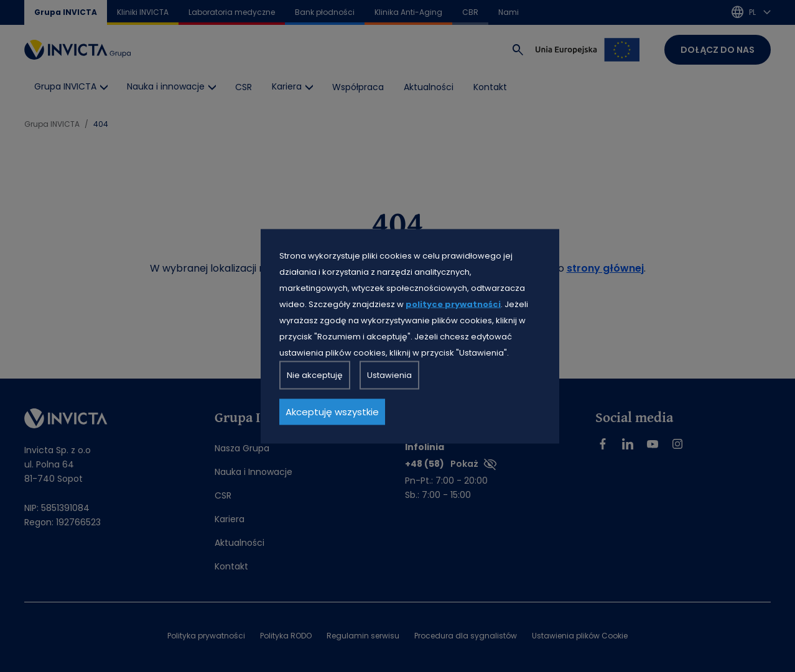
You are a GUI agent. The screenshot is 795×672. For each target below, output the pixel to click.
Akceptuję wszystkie (332, 411)
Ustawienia (389, 375)
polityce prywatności (453, 304)
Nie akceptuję (315, 375)
